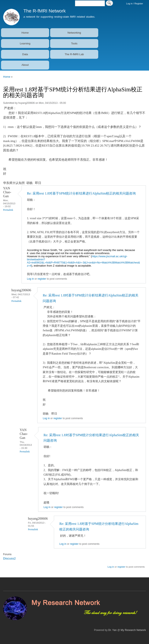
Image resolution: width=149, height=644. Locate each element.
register (42, 279)
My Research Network (133, 630)
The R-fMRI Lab (74, 54)
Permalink (8, 210)
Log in (30, 279)
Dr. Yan (113, 630)
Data (25, 54)
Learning (25, 43)
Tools (74, 43)
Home (25, 33)
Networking (74, 33)
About (25, 65)
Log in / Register (135, 4)
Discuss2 (9, 558)
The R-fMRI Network (45, 11)
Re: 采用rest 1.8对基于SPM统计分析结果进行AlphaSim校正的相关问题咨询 (81, 193)
